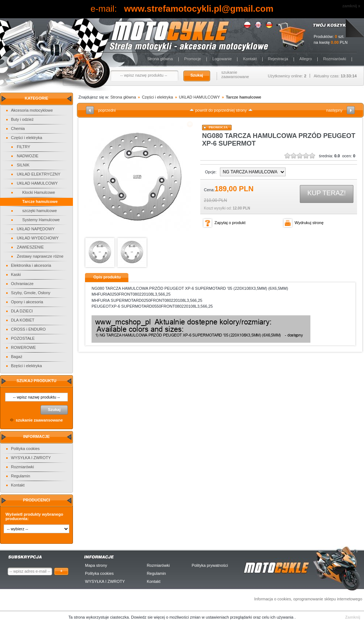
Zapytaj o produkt (230, 223)
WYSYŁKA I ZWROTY (31, 458)
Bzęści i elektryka (26, 366)
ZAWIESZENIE (30, 247)
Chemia (18, 128)
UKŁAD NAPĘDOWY (36, 229)
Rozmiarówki (335, 59)
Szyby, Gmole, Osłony (31, 293)
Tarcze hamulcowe (40, 201)
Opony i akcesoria (27, 302)
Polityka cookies (25, 449)
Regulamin (21, 476)
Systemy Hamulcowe (41, 220)
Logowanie (222, 59)
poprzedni (107, 110)
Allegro (306, 59)
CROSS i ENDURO (28, 329)
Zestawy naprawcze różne (40, 256)
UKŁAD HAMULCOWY (37, 183)
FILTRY (24, 147)
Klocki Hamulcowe (39, 192)
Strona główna (160, 59)
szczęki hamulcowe (40, 211)
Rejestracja (278, 59)
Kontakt (250, 59)
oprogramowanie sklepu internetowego (328, 599)
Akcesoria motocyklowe (32, 110)
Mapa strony (96, 565)
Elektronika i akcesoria (31, 265)
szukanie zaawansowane (235, 74)
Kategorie (37, 98)
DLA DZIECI (22, 311)
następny (334, 110)
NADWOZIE (28, 156)
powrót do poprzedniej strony (221, 110)
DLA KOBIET (23, 320)
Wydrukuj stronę (309, 223)
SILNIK (23, 165)
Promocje (193, 59)
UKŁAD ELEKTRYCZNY (39, 174)
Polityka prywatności (210, 565)
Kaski (16, 274)
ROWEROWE (23, 347)
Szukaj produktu (36, 381)
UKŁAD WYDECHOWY (38, 238)
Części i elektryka (27, 138)
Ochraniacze (22, 284)
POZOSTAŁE (23, 338)
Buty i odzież (22, 119)
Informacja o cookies (273, 599)
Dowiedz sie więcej (148, 617)
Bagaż (17, 357)
